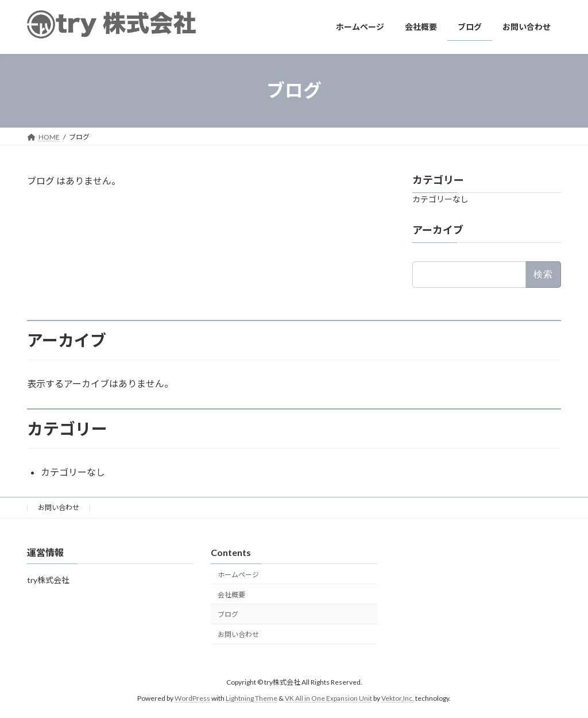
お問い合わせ (59, 507)
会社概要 (231, 595)
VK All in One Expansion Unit (328, 698)
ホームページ (238, 575)
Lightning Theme (252, 698)
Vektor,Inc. (398, 698)
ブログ (228, 614)
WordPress (192, 698)
